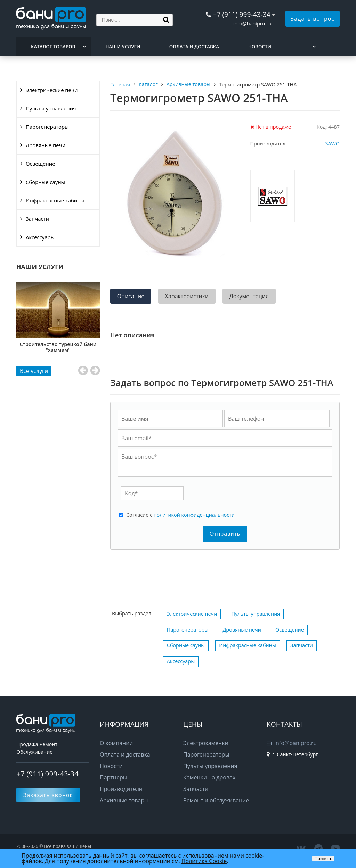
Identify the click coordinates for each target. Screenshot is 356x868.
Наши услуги (123, 47)
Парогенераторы (47, 127)
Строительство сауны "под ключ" (58, 347)
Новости (260, 47)
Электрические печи (52, 90)
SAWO (333, 144)
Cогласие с (180, 515)
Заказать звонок (48, 795)
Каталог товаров (53, 47)
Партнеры (114, 777)
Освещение (41, 164)
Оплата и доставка (194, 47)
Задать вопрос (313, 19)
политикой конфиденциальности (194, 515)
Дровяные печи (46, 145)
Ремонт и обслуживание (216, 800)
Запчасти (37, 219)
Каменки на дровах (209, 777)
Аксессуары (40, 237)
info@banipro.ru (252, 23)
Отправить (225, 534)
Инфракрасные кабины (55, 200)
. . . (304, 47)
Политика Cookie (204, 861)
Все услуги (34, 371)
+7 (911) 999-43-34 (241, 14)
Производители (121, 789)
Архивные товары (124, 800)
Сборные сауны (45, 182)
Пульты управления (51, 108)
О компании (116, 743)
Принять (323, 858)
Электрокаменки (206, 743)
